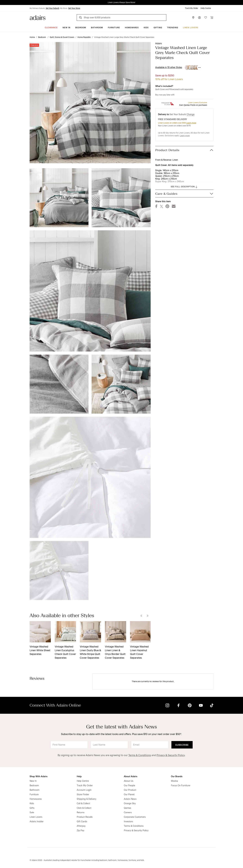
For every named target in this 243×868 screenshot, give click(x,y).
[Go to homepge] (38, 17)
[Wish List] (206, 18)
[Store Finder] (193, 18)
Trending (173, 28)
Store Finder (83, 795)
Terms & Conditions (140, 755)
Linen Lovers (191, 28)
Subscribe (182, 745)
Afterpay (81, 826)
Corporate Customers (135, 817)
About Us (129, 781)
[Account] (199, 18)
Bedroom (81, 28)
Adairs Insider (37, 822)
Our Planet (129, 795)
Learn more (191, 123)
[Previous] (141, 615)
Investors (128, 822)
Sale (32, 813)
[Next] (148, 615)
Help (79, 777)
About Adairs (131, 777)
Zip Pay (81, 831)
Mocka (174, 781)
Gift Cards (82, 822)
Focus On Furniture (181, 786)
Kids (146, 28)
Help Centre (206, 8)
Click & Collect (84, 808)
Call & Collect (83, 804)
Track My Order (191, 8)
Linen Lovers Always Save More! (122, 2)
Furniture (114, 28)
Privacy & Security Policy (171, 755)
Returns (81, 813)
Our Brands (177, 777)
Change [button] (191, 114)
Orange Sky (130, 804)
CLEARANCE (51, 28)
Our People (129, 786)
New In (66, 28)
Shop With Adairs (39, 777)
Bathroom (97, 28)
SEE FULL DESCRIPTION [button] (184, 187)
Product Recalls (85, 817)
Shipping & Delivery (86, 799)
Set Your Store (74, 8)
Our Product (130, 790)
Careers (128, 813)
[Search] (81, 18)
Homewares (132, 28)
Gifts (32, 808)
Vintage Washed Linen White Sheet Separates (40, 650)
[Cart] (212, 18)
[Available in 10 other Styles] (199, 68)
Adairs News (130, 799)
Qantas (127, 808)
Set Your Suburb (52, 8)
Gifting (158, 28)
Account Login (84, 790)
